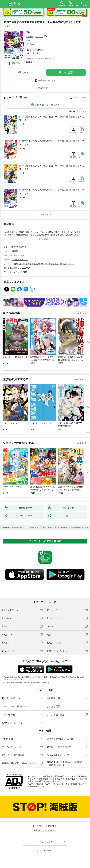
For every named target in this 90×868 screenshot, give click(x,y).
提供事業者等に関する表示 (60, 739)
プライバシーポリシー (13, 747)
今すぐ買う (68, 72)
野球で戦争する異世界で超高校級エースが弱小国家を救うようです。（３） (52, 167)
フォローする (45, 36)
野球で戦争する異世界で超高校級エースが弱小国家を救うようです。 (44, 264)
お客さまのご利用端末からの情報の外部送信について (65, 763)
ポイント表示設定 (56, 715)
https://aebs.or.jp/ (37, 786)
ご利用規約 (7, 739)
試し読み (16, 63)
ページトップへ (45, 842)
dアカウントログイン (12, 723)
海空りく (39, 37)
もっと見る (79, 313)
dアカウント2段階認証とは (15, 755)
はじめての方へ (12, 698)
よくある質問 (53, 706)
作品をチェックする (47, 80)
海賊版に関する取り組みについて (18, 763)
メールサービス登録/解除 (14, 706)
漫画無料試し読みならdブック (13, 527)
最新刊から (81, 111)
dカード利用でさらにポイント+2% (38, 59)
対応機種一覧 (53, 698)
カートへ (26, 72)
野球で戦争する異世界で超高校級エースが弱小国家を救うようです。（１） (52, 118)
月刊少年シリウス (20, 260)
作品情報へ (43, 88)
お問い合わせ (8, 715)
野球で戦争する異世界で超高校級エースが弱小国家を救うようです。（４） (52, 192)
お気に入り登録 (79, 97)
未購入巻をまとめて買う (47, 105)
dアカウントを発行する (45, 826)
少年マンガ (19, 255)
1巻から (72, 111)
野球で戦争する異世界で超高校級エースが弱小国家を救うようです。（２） (52, 143)
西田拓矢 (29, 37)
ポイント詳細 (33, 53)
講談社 (15, 251)
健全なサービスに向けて (59, 747)
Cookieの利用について (58, 755)
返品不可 (29, 62)
